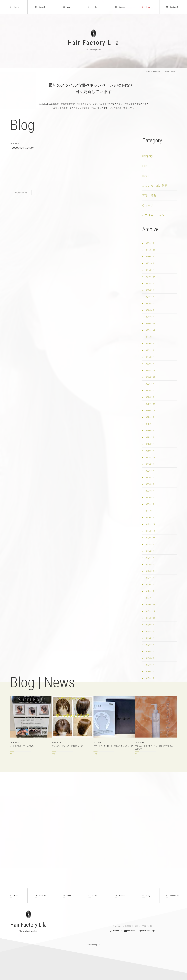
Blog (146, 7)
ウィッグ (148, 205)
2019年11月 (150, 531)
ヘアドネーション (153, 215)
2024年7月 (150, 290)
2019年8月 (150, 551)
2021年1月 (150, 451)
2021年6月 (150, 431)
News (146, 176)
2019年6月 (150, 565)
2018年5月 (150, 652)
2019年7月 (150, 558)
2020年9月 (150, 464)
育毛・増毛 (149, 195)
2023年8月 (150, 337)
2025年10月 (150, 250)
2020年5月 (150, 491)
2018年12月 (150, 605)
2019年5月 (150, 571)
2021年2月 (150, 444)
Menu (67, 7)
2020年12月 (150, 457)
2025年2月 (150, 270)
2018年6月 (150, 645)
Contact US (173, 896)
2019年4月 (150, 578)
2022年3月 (150, 391)
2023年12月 (150, 324)
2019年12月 (150, 524)
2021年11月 (150, 411)
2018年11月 (150, 611)
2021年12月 (150, 404)
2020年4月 (150, 498)
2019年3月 (150, 585)
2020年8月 (150, 471)
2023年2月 (150, 364)
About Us (41, 7)
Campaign (148, 156)
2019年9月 (150, 544)
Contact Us (173, 7)
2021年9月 (150, 417)
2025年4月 (150, 263)
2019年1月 (150, 598)
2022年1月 (150, 397)
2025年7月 (150, 257)
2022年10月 (150, 377)
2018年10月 (150, 618)
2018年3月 (150, 665)
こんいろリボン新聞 (155, 186)
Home (14, 7)
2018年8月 (150, 631)
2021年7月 (150, 424)
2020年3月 (150, 504)
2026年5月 (150, 243)
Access (120, 7)
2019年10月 (150, 538)
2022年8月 (150, 384)
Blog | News (157, 71)
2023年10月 (150, 330)
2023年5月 (150, 350)
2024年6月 (150, 297)
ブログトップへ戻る (21, 193)
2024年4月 (150, 310)
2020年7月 (150, 478)
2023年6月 (150, 344)
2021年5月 (150, 437)
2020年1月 (150, 518)
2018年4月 (150, 658)
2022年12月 (150, 370)
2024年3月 (150, 317)
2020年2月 (150, 511)
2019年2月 (150, 591)
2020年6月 (150, 484)
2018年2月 (150, 672)
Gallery (93, 7)
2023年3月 (150, 357)
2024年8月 (150, 283)
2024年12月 (150, 277)
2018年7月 (150, 638)
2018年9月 (150, 625)
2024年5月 (150, 304)
